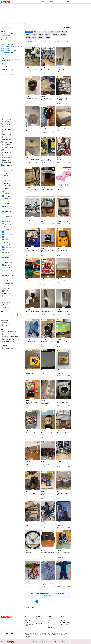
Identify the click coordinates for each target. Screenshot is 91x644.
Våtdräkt (59, 583)
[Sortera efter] (66, 41)
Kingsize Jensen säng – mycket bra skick (63, 129)
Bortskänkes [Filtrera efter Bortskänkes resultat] (8, 305)
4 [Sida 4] (46, 601)
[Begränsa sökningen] (12, 116)
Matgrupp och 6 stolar (48, 220)
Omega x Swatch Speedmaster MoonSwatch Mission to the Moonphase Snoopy (32, 311)
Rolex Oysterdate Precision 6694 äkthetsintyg (48, 433)
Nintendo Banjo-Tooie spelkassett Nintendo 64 (31, 433)
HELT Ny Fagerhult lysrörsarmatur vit (45, 403)
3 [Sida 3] (43, 601)
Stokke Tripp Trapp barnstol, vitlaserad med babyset (32, 524)
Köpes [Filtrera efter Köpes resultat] (6, 307)
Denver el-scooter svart (31, 190)
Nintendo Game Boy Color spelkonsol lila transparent (62, 221)
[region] (48, 57)
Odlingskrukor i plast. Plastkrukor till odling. (46, 464)
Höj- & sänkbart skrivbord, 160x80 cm (32, 463)
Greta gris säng (60, 190)
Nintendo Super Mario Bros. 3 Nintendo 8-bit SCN (32, 373)
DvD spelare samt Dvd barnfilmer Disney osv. (48, 372)
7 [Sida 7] (56, 601)
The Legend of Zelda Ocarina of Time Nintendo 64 (48, 251)
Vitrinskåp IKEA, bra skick (63, 311)
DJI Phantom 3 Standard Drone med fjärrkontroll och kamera (48, 100)
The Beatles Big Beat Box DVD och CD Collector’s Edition (63, 99)
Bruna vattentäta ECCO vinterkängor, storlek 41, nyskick (32, 494)
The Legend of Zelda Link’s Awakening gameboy (62, 373)
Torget (8, 23)
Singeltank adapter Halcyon (47, 311)
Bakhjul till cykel (29, 553)
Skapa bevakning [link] (48, 596)
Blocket (3, 23)
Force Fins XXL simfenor (31, 342)
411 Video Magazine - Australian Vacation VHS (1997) (47, 161)
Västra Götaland (15, 23)
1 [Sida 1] (37, 601)
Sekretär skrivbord (63, 281)
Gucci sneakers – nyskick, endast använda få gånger (63, 553)
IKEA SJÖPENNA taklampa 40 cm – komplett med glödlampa (32, 129)
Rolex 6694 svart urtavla (48, 342)
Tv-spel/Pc (59, 159)
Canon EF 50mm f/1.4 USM (32, 99)
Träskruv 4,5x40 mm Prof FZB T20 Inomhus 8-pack (48, 553)
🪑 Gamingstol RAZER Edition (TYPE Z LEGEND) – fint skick (48, 524)
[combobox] (32, 27)
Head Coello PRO (45, 129)
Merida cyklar (63, 463)
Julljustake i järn (29, 583)
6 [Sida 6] (53, 601)
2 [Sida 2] (40, 601)
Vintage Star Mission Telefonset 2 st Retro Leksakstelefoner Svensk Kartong (48, 495)
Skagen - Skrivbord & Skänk (63, 433)
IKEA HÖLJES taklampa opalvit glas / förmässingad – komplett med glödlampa (32, 159)
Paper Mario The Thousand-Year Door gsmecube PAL (32, 251)
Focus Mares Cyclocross (46, 70)
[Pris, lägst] (5, 315)
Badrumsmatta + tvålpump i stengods (48, 583)
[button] (67, 27)
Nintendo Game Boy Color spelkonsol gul (62, 251)
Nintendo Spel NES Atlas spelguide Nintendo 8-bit (47, 281)
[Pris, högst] (14, 315)
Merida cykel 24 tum (30, 220)
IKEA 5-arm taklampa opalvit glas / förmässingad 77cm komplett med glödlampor (63, 70)
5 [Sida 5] (49, 601)
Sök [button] (21, 315)
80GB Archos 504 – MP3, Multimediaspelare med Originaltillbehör (62, 343)
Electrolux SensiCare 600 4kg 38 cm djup (63, 402)
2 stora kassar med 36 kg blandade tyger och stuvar (62, 494)
